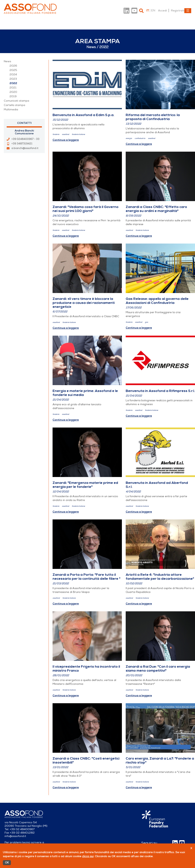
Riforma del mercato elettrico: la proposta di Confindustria (153, 117)
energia (129, 138)
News (7, 61)
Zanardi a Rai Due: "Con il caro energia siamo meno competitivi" (158, 669)
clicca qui (88, 856)
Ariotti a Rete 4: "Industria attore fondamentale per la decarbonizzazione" (160, 577)
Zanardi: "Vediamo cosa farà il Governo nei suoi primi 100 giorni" (86, 209)
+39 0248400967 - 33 (25, 139)
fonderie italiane (78, 134)
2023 (13, 79)
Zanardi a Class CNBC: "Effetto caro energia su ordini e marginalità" (156, 209)
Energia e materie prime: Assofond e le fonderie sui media (85, 393)
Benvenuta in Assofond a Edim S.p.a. (83, 115)
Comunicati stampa (16, 101)
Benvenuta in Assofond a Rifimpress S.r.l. (160, 391)
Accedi (162, 10)
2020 (13, 92)
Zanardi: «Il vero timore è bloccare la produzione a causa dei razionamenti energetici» (84, 303)
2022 (13, 83)
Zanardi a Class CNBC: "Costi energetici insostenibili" (86, 760)
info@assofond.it (15, 836)
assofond (66, 134)
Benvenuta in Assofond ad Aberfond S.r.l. (157, 485)
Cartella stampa (14, 105)
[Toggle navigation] (188, 11)
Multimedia (11, 109)
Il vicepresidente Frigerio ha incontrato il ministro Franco (86, 669)
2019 (13, 96)
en (153, 10)
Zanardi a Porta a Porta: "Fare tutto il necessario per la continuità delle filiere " (86, 577)
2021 (13, 88)
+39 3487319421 (22, 144)
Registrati (178, 10)
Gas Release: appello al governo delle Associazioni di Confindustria (157, 301)
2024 (13, 74)
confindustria (140, 138)
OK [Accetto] (7, 863)
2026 (13, 66)
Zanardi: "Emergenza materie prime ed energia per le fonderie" (85, 485)
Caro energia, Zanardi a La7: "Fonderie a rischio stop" (160, 760)
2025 (13, 70)
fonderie (56, 134)
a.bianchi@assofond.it (25, 148)
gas (146, 322)
